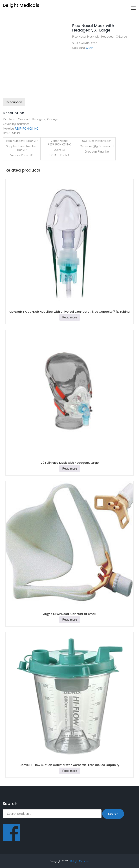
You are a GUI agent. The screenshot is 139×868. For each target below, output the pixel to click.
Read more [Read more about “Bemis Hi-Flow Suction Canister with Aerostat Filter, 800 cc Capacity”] (70, 771)
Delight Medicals (80, 861)
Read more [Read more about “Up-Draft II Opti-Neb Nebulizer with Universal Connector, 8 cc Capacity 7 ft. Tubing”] (70, 317)
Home (7, 15)
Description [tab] (14, 102)
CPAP (19, 15)
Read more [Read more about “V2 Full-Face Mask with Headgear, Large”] (70, 469)
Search (113, 814)
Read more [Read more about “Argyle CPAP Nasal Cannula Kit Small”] (70, 620)
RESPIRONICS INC (26, 129)
